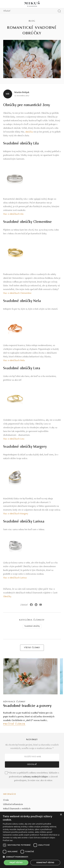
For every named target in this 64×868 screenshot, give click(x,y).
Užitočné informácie (13, 804)
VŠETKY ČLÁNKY (32, 648)
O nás (6, 800)
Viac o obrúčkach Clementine (17, 293)
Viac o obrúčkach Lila (13, 214)
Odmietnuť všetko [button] (45, 863)
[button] (32, 857)
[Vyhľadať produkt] (59, 11)
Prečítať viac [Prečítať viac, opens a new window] (8, 840)
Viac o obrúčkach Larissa (15, 578)
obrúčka (29, 132)
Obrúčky (7, 597)
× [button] (61, 815)
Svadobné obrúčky (32, 626)
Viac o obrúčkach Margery (16, 514)
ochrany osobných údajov (36, 777)
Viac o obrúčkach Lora (14, 439)
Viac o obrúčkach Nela (14, 361)
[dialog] (32, 840)
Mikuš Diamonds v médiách (17, 809)
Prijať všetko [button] (16, 863)
